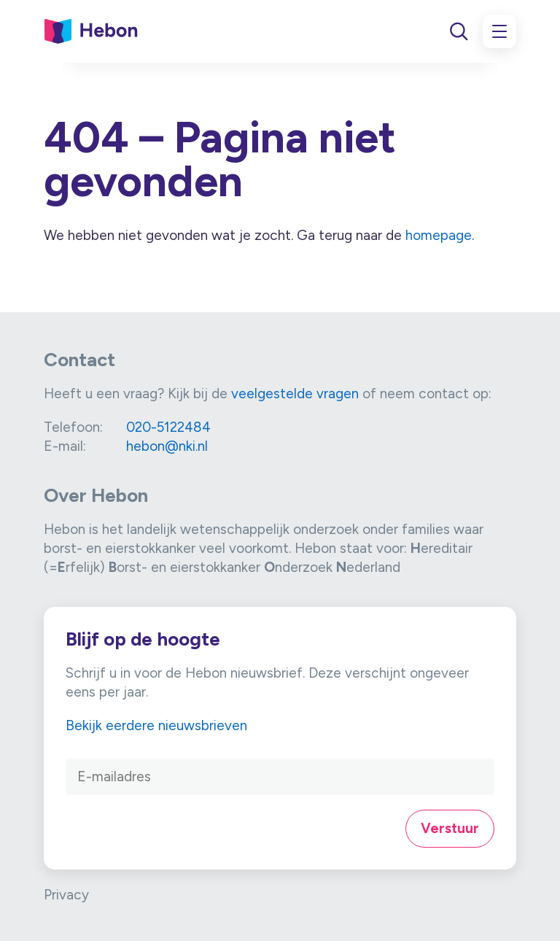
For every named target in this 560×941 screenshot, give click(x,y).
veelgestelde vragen (295, 394)
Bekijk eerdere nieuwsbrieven (156, 725)
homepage (439, 235)
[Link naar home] (91, 31)
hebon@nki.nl (167, 446)
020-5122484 (168, 427)
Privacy (66, 895)
